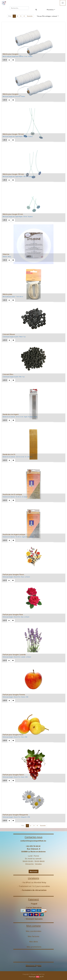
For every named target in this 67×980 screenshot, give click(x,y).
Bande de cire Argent (11, 414)
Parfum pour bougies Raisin (13, 775)
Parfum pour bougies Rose (13, 615)
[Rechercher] (36, 10)
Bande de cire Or (9, 454)
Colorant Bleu (8, 374)
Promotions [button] (50, 10)
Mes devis (34, 942)
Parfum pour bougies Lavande (14, 655)
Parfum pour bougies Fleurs (13, 574)
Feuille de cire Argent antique (14, 534)
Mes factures (33, 936)
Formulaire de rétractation (34, 890)
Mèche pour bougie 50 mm (13, 214)
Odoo (38, 977)
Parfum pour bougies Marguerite (15, 815)
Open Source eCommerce (52, 977)
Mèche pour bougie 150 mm (13, 134)
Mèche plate (7, 294)
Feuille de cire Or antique (12, 494)
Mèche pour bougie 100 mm (13, 174)
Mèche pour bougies (10, 54)
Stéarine (6, 254)
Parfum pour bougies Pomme (14, 695)
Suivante (30, 16)
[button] (48, 16)
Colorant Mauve (9, 334)
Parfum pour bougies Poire (13, 735)
